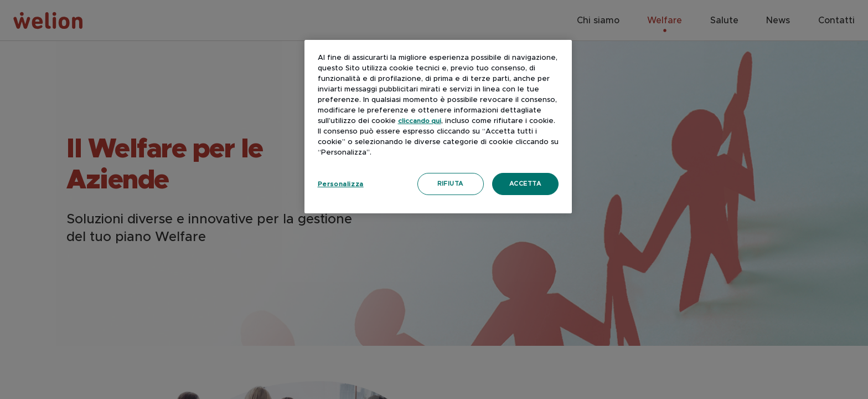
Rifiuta (450, 184)
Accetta (525, 184)
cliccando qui (420, 121)
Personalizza (341, 184)
